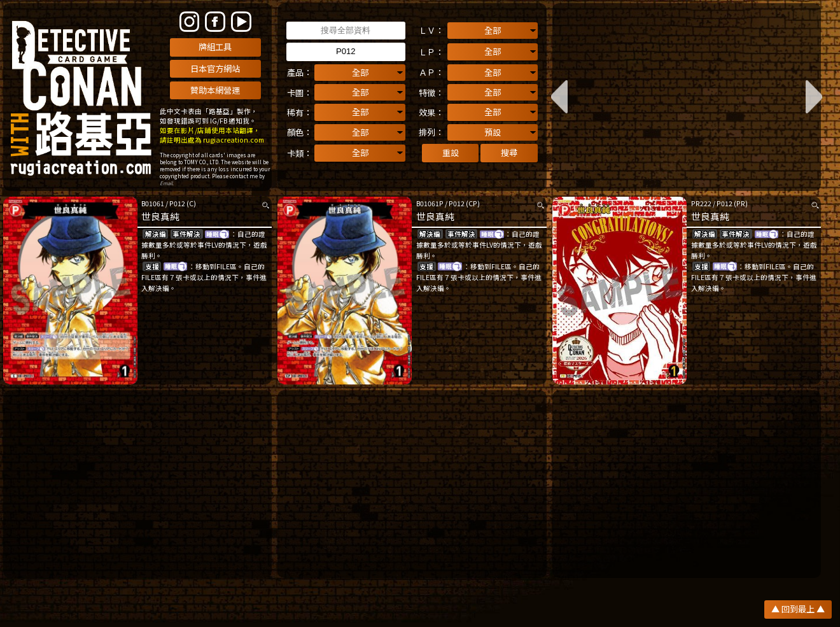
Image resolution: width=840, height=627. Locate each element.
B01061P (430, 203)
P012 (177, 203)
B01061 (153, 203)
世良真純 (160, 216)
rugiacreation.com (234, 140)
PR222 (701, 203)
